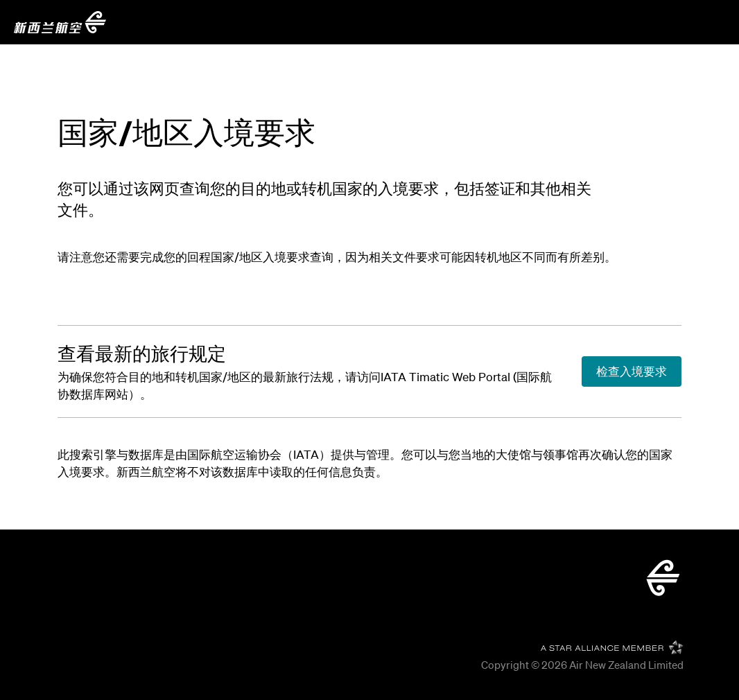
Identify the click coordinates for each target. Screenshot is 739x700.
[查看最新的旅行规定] (142, 354)
